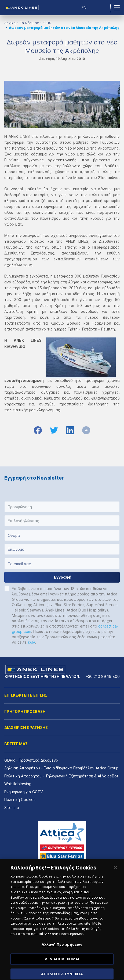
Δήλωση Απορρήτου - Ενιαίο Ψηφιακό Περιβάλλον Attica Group (61, 768)
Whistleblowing (18, 784)
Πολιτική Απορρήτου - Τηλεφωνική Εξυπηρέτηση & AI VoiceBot (61, 776)
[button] (62, 507)
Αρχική (10, 23)
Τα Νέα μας (29, 23)
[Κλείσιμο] (115, 874)
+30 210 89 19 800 (103, 676)
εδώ (31, 642)
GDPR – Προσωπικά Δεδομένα (31, 760)
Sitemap (12, 808)
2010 (47, 23)
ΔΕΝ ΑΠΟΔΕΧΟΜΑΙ (62, 965)
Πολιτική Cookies (20, 799)
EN (84, 8)
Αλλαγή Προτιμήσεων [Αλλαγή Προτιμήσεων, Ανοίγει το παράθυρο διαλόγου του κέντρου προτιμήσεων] (62, 951)
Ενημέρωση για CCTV (23, 792)
